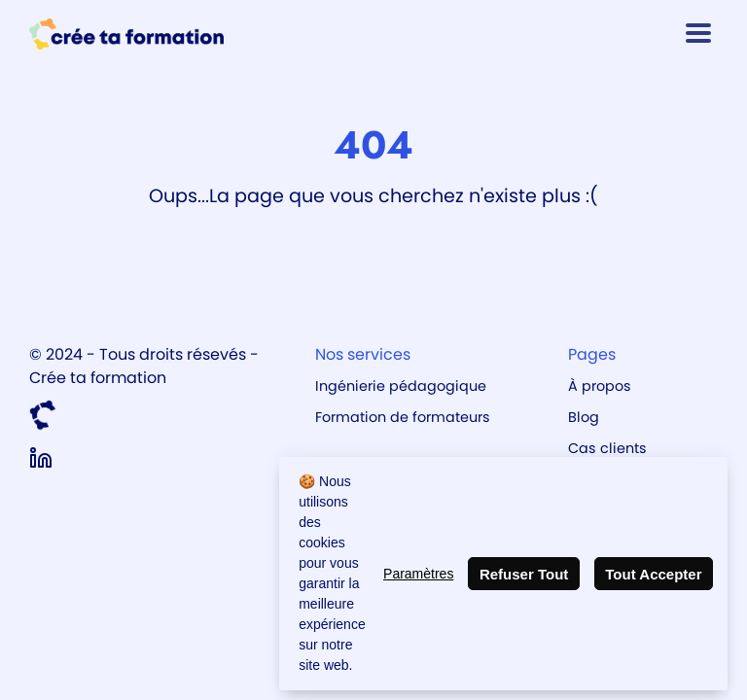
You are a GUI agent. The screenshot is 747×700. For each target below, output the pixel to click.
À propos (600, 386)
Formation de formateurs (403, 417)
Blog (584, 417)
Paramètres (418, 574)
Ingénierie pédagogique (401, 386)
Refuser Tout (524, 574)
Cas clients (607, 448)
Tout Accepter (653, 574)
